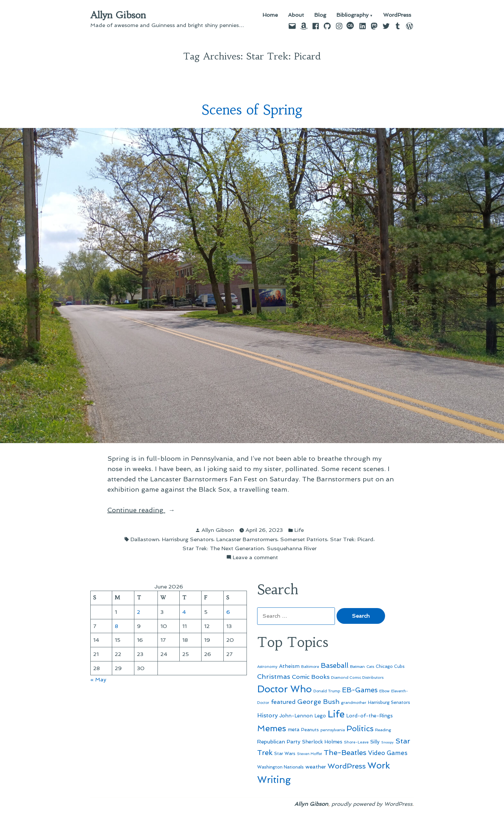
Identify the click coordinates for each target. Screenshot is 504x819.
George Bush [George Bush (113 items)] (318, 702)
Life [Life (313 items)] (336, 714)
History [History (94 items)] (267, 715)
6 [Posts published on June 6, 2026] (228, 612)
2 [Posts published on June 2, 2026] (139, 612)
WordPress (397, 15)
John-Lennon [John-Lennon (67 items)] (296, 716)
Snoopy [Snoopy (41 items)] (387, 742)
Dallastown (145, 539)
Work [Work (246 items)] (379, 765)
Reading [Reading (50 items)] (383, 730)
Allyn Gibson (118, 15)
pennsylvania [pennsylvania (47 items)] (333, 730)
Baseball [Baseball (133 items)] (335, 665)
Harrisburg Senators (188, 539)
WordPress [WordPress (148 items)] (347, 766)
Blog (320, 15)
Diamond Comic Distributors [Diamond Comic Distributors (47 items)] (357, 678)
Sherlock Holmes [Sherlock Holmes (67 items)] (322, 742)
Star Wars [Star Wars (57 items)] (285, 753)
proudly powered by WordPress (372, 804)
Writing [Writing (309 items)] (274, 780)
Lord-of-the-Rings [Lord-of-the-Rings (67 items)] (369, 716)
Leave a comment (255, 557)
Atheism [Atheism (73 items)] (289, 666)
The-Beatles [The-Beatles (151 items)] (345, 752)
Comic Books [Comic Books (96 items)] (311, 677)
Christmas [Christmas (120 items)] (274, 677)
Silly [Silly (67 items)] (375, 742)
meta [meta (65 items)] (294, 730)
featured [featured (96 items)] (283, 702)
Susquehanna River (292, 548)
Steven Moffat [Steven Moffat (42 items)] (310, 754)
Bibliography (353, 15)
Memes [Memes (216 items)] (272, 728)
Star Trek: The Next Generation (223, 548)
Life (299, 530)
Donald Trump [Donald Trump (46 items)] (327, 691)
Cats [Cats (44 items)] (370, 667)
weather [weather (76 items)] (316, 767)
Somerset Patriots (304, 539)
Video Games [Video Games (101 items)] (388, 753)
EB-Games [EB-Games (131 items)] (360, 690)
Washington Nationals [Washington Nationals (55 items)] (280, 767)
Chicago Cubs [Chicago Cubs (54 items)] (390, 666)
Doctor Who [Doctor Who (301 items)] (284, 689)
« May (98, 679)
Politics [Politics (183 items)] (360, 728)
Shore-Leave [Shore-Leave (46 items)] (356, 742)
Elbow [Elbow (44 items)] (384, 691)
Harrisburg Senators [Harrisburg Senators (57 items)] (389, 702)
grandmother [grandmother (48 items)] (354, 703)
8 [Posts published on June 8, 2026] (117, 626)
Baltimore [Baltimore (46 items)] (310, 667)
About (296, 15)
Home (270, 15)
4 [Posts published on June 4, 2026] (184, 612)
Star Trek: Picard (352, 539)
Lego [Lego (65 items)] (320, 716)
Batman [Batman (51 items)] (357, 666)
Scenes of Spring (252, 110)
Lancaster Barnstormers (247, 539)
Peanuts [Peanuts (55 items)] (310, 730)
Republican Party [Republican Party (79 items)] (279, 742)
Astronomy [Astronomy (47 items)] (267, 667)
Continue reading (149, 510)
